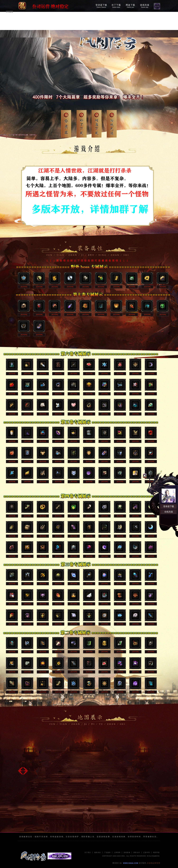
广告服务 (107, 852)
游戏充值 (145, 6)
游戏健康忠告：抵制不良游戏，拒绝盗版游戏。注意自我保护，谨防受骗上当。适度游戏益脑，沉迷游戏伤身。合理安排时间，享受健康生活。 (89, 837)
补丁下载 (116, 6)
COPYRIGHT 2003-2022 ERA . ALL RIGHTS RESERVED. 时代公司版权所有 (131, 856)
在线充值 (169, 512)
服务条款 (98, 852)
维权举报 (156, 852)
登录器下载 (101, 6)
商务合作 (137, 852)
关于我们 (88, 852)
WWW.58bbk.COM (131, 863)
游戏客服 (127, 852)
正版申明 (146, 852)
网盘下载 (130, 6)
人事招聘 (117, 852)
